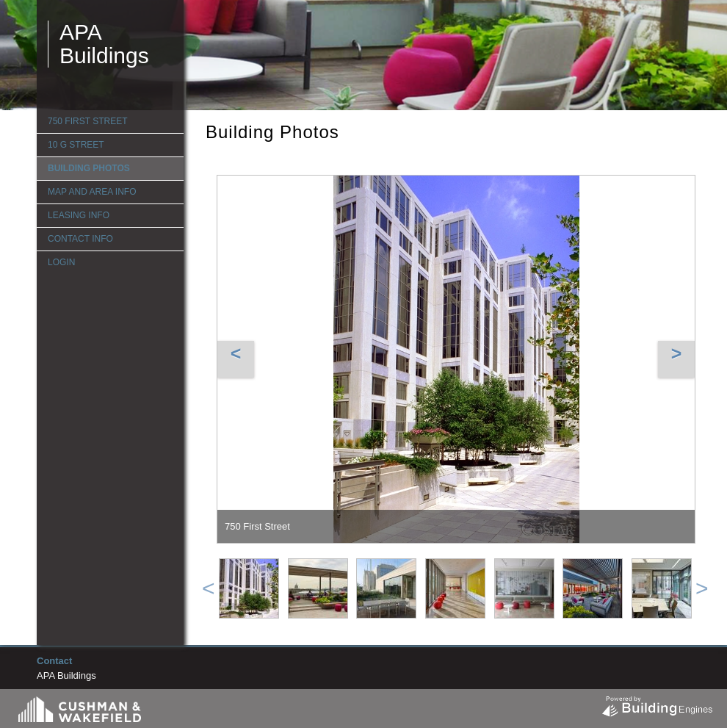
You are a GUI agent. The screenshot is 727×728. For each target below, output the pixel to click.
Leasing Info (79, 215)
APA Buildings (104, 44)
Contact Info (80, 239)
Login (61, 262)
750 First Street (87, 121)
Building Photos (89, 168)
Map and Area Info (92, 192)
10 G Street (76, 145)
